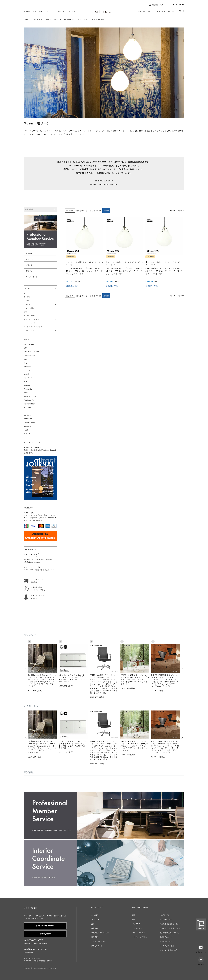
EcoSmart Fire (29, 400)
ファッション (137, 928)
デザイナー (30, 271)
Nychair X (28, 426)
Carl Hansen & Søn (31, 352)
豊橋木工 (27, 434)
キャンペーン (31, 259)
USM (26, 348)
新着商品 (29, 253)
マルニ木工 (28, 370)
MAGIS (27, 374)
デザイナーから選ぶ (139, 937)
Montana (27, 415)
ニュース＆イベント (98, 941)
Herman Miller (29, 404)
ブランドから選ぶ (139, 933)
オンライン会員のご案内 (169, 950)
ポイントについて (166, 920)
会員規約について (166, 941)
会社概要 (94, 915)
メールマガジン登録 (167, 946)
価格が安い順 (82, 211)
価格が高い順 (96, 211)
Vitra (26, 359)
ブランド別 (34, 19)
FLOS (26, 411)
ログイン (163, 5)
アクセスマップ (97, 946)
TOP (26, 19)
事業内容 (94, 928)
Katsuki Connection (31, 423)
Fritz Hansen (29, 344)
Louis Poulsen (29, 356)
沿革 (93, 924)
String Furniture (30, 396)
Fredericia (28, 389)
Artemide (27, 408)
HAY (25, 382)
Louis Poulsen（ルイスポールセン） (69, 19)
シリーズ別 (89, 19)
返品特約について (166, 937)
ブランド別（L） (47, 19)
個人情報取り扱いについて (169, 933)
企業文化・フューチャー (100, 933)
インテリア (136, 924)
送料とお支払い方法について (170, 928)
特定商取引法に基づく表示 (169, 924)
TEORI (26, 430)
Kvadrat (27, 385)
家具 (134, 915)
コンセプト (95, 920)
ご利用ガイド (165, 915)
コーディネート (32, 277)
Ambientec (28, 419)
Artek (26, 363)
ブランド (29, 265)
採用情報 (94, 937)
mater (26, 393)
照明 (134, 920)
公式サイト (92, 166)
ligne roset (28, 378)
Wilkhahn (27, 367)
